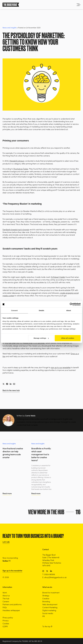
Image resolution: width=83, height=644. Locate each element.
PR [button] (43, 616)
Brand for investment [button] (51, 593)
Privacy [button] (6, 620)
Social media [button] (48, 613)
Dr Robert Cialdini (58, 277)
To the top (47, 626)
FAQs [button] (5, 607)
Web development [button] (50, 604)
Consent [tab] (14, 310)
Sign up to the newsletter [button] (12, 571)
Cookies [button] (6, 623)
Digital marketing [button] (49, 610)
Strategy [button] (46, 595)
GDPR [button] (5, 626)
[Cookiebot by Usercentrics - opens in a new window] (71, 304)
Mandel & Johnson (17, 161)
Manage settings (41, 338)
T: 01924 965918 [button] (49, 574)
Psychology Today (21, 169)
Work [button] (5, 593)
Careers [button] (6, 601)
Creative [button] (46, 598)
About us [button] (6, 595)
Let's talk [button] (6, 542)
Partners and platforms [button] (12, 604)
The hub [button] (6, 598)
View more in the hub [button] (55, 512)
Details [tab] (41, 310)
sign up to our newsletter (61, 367)
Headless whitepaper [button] (11, 610)
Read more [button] (7, 493)
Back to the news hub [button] (11, 390)
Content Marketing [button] (50, 607)
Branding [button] (46, 601)
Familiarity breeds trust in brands (16, 230)
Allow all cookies (68, 338)
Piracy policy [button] (8, 617)
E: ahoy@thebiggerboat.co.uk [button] (54, 577)
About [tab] (69, 310)
